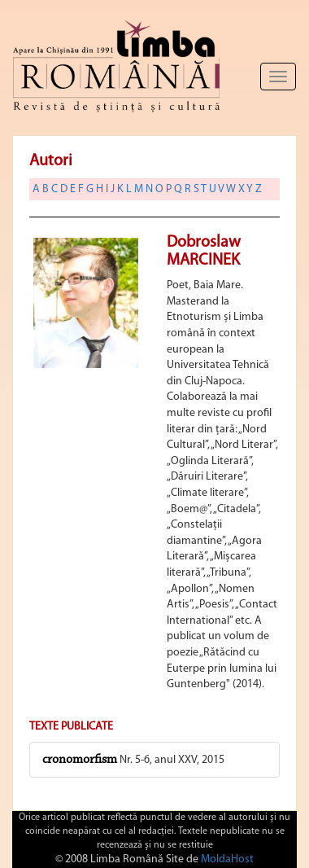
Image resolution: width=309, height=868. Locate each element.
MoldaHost (227, 859)
